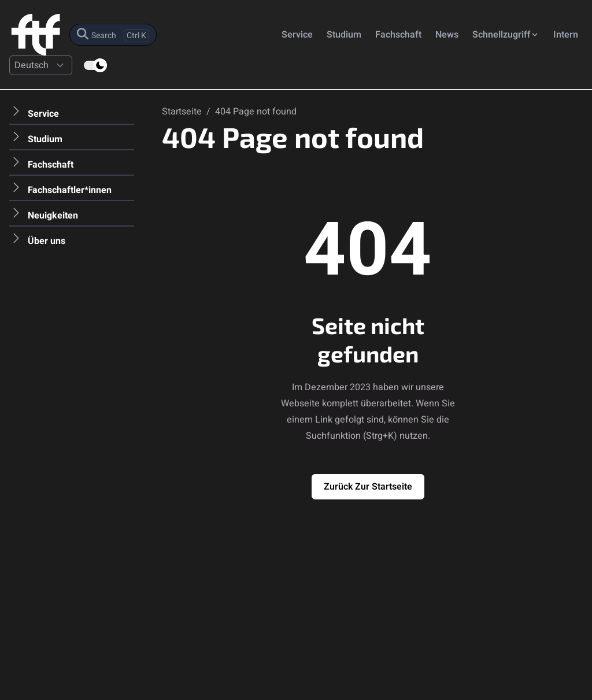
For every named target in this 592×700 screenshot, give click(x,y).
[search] (113, 35)
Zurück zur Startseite (368, 487)
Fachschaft (398, 35)
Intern (566, 35)
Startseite (183, 112)
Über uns (47, 241)
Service (297, 35)
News (447, 35)
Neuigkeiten (53, 216)
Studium (344, 35)
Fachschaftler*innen (70, 190)
